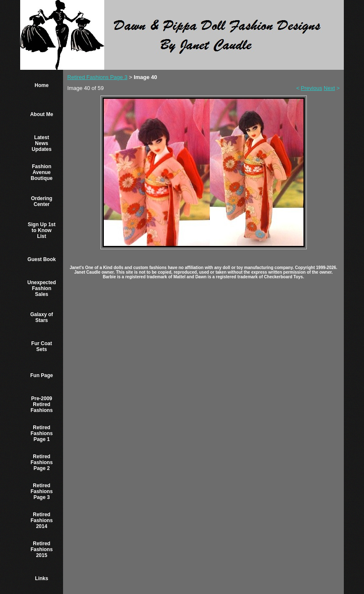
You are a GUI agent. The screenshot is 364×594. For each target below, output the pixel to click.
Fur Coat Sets (41, 346)
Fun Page (42, 375)
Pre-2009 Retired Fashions (42, 404)
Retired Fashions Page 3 (42, 491)
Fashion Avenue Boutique (42, 172)
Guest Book (41, 259)
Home (41, 85)
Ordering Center (42, 201)
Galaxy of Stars (42, 317)
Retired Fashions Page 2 (42, 462)
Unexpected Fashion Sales (42, 288)
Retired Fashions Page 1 (42, 433)
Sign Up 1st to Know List (42, 230)
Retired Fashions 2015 (42, 549)
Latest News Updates (41, 143)
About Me (42, 114)
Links (41, 578)
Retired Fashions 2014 (42, 520)
